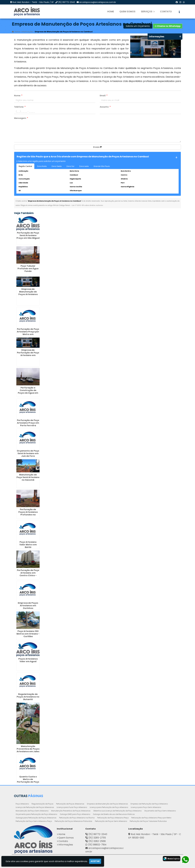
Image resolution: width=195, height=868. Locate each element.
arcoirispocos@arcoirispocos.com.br (98, 2)
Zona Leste (84, 166)
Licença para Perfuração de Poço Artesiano (109, 807)
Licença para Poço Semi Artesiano (146, 807)
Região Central (25, 166)
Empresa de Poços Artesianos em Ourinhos (28, 606)
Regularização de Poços (42, 804)
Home (111, 12)
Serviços (148, 12)
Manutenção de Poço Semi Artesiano (32, 811)
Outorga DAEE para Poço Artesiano (75, 814)
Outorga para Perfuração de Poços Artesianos (36, 818)
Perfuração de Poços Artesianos (70, 804)
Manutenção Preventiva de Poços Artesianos (71, 811)
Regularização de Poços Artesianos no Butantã (28, 697)
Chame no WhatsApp (168, 26)
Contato (166, 12)
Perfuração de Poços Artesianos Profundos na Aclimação (28, 513)
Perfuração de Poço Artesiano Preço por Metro (151, 818)
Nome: (18, 96)
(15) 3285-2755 (97, 838)
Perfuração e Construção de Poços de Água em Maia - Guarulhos (28, 392)
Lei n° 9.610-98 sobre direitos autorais (87, 205)
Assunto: (105, 107)
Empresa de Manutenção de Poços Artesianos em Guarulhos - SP (28, 293)
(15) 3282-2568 (97, 841)
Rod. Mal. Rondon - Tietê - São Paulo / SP (33, 2)
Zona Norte (42, 166)
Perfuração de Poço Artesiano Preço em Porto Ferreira (28, 423)
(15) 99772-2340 (66, 2)
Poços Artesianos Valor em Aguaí (28, 660)
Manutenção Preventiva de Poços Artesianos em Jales (28, 749)
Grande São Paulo (102, 166)
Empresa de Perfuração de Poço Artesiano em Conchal (28, 354)
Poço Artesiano (22, 804)
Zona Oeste (56, 166)
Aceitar (95, 861)
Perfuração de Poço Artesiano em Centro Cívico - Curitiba (28, 574)
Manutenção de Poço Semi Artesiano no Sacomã (28, 477)
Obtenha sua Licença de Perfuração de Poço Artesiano (117, 811)
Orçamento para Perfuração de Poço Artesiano (36, 814)
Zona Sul (70, 166)
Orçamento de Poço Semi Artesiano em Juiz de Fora (28, 454)
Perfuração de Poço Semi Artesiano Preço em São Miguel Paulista (28, 237)
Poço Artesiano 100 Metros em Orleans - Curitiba (28, 634)
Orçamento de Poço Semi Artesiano (160, 811)
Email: (104, 96)
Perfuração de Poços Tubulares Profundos (148, 821)
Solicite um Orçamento (138, 26)
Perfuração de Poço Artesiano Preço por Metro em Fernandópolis (28, 333)
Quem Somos (127, 12)
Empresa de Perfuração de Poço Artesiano (149, 804)
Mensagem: (21, 118)
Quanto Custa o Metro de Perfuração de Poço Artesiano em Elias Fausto (28, 782)
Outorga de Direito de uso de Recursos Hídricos (114, 814)
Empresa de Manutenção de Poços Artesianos (107, 804)
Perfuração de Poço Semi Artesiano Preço (34, 821)
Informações (66, 845)
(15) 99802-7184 (97, 845)
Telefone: (20, 107)
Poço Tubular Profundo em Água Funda (28, 269)
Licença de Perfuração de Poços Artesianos (35, 807)
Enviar (97, 147)
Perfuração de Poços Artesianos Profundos (73, 821)
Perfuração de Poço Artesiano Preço (113, 818)
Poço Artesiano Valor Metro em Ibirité (28, 545)
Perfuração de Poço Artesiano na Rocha (77, 818)
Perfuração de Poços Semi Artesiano (111, 821)
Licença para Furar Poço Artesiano (72, 807)
